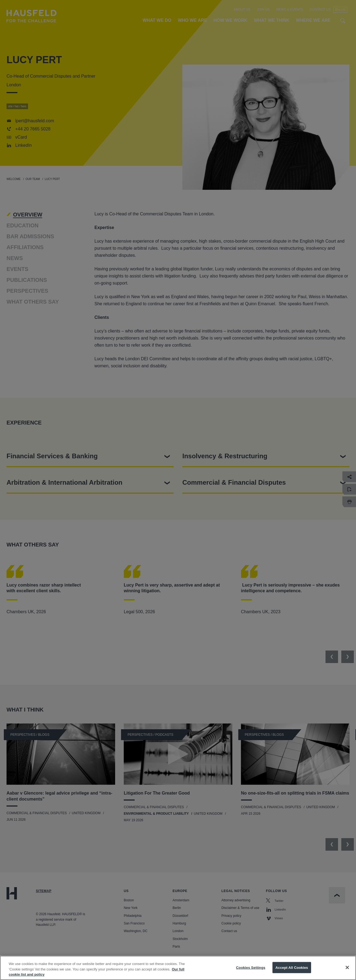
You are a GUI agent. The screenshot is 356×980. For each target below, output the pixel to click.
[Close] (347, 967)
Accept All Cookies (292, 967)
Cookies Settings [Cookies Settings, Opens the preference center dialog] (251, 967)
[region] (178, 968)
